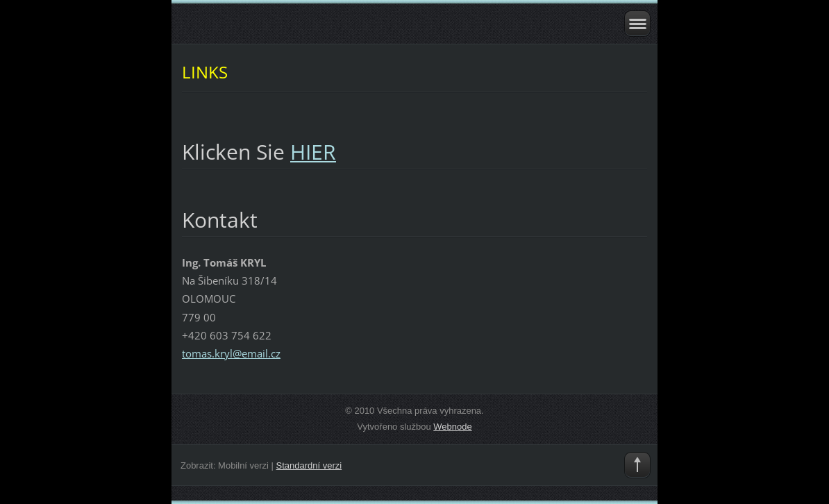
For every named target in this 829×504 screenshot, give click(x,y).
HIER (313, 152)
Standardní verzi (309, 465)
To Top (637, 465)
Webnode (452, 427)
